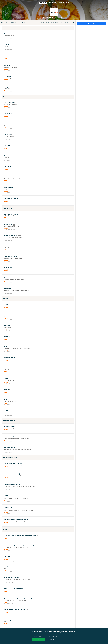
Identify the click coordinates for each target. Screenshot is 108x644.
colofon (68, 3)
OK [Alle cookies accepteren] (38, 640)
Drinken (67, 23)
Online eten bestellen (92, 23)
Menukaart (43, 3)
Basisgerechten (5, 23)
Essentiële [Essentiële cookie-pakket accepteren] (52, 640)
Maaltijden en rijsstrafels (57, 23)
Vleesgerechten (15, 23)
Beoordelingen (53, 3)
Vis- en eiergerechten (44, 23)
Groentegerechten (25, 23)
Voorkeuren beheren (55, 635)
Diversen (34, 23)
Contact (61, 3)
